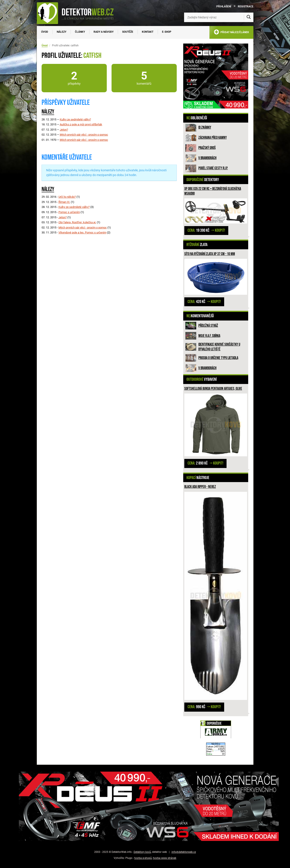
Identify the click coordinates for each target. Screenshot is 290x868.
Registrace (246, 6)
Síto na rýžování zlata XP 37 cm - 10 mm (210, 254)
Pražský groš (207, 148)
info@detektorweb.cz (184, 852)
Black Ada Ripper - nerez (200, 487)
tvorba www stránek (165, 858)
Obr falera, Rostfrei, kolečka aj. (77, 222)
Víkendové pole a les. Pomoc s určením (82, 232)
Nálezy (62, 32)
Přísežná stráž (208, 326)
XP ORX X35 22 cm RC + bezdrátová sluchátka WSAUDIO (213, 191)
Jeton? (64, 130)
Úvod (45, 32)
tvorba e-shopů (143, 858)
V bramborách (207, 158)
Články (80, 32)
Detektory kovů (142, 852)
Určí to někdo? (67, 197)
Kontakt (148, 32)
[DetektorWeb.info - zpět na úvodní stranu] (78, 13)
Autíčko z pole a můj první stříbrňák (81, 124)
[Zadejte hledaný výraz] (219, 17)
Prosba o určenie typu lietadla (218, 358)
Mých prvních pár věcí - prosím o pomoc (84, 135)
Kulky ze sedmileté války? (75, 119)
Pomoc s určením (69, 212)
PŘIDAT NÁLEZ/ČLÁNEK (231, 33)
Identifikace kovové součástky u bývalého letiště (219, 347)
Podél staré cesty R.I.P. (213, 168)
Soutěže (128, 32)
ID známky (205, 127)
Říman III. (64, 202)
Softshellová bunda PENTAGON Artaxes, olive (213, 389)
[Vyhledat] (249, 17)
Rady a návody (104, 32)
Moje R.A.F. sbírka (209, 336)
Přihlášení (224, 6)
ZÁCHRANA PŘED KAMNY (213, 138)
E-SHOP (167, 32)
